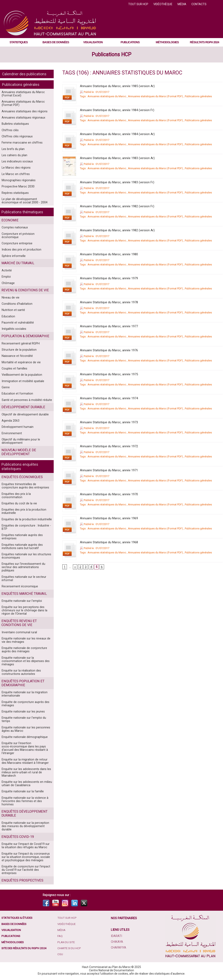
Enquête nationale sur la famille (22, 792)
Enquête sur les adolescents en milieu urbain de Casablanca (26, 784)
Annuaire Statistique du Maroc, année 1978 (109, 302)
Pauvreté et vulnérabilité (18, 323)
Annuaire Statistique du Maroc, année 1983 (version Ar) (117, 158)
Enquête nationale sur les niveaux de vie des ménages (25, 639)
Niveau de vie (10, 298)
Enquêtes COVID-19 (17, 838)
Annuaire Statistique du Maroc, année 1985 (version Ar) (117, 86)
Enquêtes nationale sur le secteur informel (23, 576)
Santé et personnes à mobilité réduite (26, 402)
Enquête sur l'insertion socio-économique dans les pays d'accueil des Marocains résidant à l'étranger (24, 748)
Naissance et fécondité (17, 357)
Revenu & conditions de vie (24, 290)
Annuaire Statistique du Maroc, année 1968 (109, 542)
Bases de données (56, 42)
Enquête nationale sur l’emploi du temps (23, 719)
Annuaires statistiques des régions (24, 112)
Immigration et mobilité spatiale (22, 383)
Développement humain (17, 430)
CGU (60, 957)
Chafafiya (119, 949)
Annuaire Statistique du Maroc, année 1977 (109, 326)
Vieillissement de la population (21, 377)
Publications (130, 42)
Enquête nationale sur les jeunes (23, 711)
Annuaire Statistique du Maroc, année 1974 (109, 398)
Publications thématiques (22, 214)
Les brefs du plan (13, 150)
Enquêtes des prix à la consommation (26, 497)
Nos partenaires (124, 920)
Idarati (116, 937)
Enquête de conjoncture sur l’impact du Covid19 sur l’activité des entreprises (25, 871)
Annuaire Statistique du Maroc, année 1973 (109, 422)
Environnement (12, 436)
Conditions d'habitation (17, 304)
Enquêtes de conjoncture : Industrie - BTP (25, 528)
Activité (7, 270)
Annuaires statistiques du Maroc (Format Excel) (23, 94)
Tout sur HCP (139, 4)
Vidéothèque (163, 4)
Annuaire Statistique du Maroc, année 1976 (109, 350)
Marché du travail (17, 263)
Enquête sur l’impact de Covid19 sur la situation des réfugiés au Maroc (26, 847)
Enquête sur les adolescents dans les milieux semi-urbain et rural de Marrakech (26, 773)
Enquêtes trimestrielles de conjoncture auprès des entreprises (27, 489)
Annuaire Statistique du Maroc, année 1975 (109, 374)
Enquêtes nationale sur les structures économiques (26, 557)
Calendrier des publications (24, 74)
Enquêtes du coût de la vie (19, 504)
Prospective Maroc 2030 (17, 188)
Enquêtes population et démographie (22, 682)
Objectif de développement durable (25, 417)
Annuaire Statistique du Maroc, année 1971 (109, 470)
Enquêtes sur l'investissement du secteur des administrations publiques (26, 567)
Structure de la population (18, 351)
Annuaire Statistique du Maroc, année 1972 (109, 446)
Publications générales (21, 85)
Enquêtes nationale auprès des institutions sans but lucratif (22, 547)
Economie (10, 223)
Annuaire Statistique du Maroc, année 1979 (109, 278)
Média (182, 4)
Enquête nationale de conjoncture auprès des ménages (24, 649)
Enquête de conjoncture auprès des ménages (25, 703)
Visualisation (93, 42)
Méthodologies (167, 42)
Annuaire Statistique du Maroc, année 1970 (109, 494)
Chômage (8, 283)
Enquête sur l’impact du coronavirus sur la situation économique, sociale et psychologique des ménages (26, 858)
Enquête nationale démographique (24, 737)
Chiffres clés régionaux (17, 137)
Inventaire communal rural (19, 631)
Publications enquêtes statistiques (20, 470)
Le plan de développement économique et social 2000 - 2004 (24, 203)
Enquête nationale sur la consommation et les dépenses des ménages (25, 660)
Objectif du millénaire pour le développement (20, 444)
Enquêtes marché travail (23, 592)
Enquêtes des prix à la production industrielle (23, 512)
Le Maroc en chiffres (15, 176)
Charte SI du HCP (70, 950)
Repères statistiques (15, 195)
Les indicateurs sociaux (17, 163)
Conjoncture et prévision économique (26, 236)
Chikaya (117, 943)
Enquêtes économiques (21, 480)
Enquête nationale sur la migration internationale (24, 693)
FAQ (60, 938)
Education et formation (17, 396)
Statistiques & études (18, 919)
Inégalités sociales (14, 330)
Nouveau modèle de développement (18, 455)
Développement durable (23, 410)
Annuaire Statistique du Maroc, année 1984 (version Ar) (117, 134)
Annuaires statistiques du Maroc (107, 96)
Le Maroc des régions (15, 169)
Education (8, 317)
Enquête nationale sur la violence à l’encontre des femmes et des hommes (24, 802)
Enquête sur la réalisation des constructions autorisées (21, 671)
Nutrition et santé (13, 311)
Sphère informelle (13, 255)
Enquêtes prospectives (22, 882)
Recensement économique (19, 584)
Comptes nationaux (14, 230)
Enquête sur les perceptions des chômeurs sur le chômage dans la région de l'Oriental (24, 609)
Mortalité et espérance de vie (21, 364)
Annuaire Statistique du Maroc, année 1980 (109, 254)
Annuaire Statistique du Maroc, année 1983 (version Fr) (117, 182)
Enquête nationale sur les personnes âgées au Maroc (25, 729)
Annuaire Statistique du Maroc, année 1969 (109, 518)
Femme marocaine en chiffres (21, 144)
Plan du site (67, 944)
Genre (6, 389)
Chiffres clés (10, 131)
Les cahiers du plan (14, 156)
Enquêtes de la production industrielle (26, 520)
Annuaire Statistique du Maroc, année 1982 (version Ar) (117, 230)
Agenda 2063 (10, 423)
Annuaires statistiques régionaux (23, 118)
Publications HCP (111, 55)
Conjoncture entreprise (17, 243)
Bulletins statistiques (15, 124)
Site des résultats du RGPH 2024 (25, 950)
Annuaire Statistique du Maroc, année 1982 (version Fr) (117, 206)
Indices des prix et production (21, 249)
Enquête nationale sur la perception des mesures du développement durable (25, 827)
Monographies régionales (18, 182)
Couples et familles (14, 370)
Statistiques (19, 42)
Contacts (199, 4)
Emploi (6, 277)
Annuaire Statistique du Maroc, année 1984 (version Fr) (117, 110)
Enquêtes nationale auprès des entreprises (22, 537)
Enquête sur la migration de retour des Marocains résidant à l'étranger (27, 761)
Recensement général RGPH (20, 344)
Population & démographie (25, 337)
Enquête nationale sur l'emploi (21, 599)
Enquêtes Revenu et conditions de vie (18, 621)
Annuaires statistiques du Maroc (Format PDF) (23, 103)
